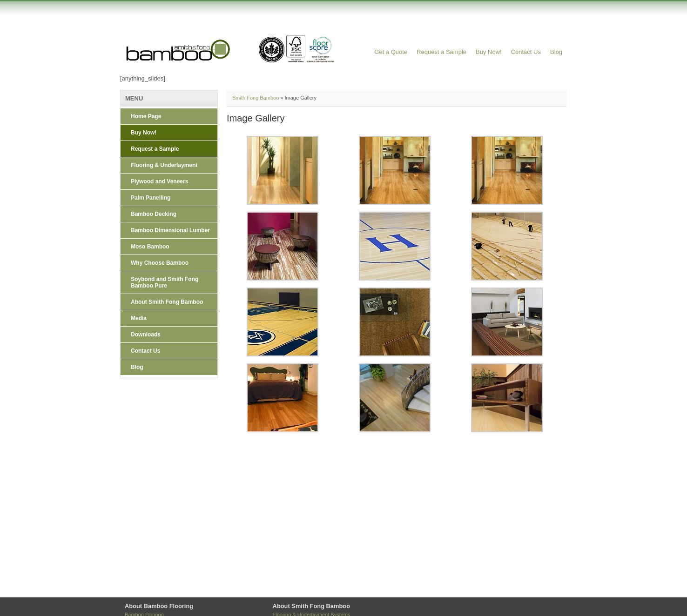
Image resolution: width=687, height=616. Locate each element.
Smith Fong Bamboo (256, 98)
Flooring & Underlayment (164, 165)
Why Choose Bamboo (160, 263)
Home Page (146, 116)
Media (139, 318)
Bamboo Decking (154, 214)
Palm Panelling (151, 198)
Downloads (146, 335)
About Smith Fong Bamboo (167, 302)
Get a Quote (391, 52)
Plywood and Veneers (159, 181)
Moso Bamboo (150, 247)
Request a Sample (441, 52)
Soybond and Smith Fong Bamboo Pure (165, 282)
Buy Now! (489, 52)
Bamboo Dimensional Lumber (170, 230)
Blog (556, 52)
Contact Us (526, 52)
